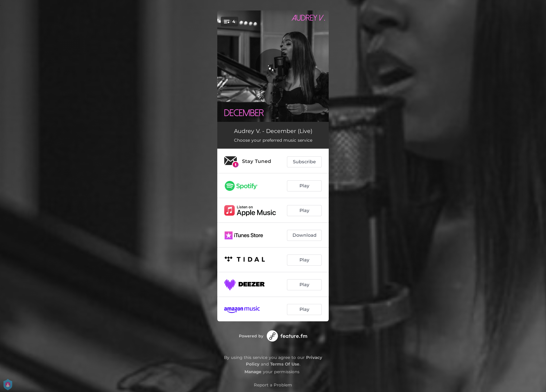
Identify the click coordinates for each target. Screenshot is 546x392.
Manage (253, 372)
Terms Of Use (285, 364)
